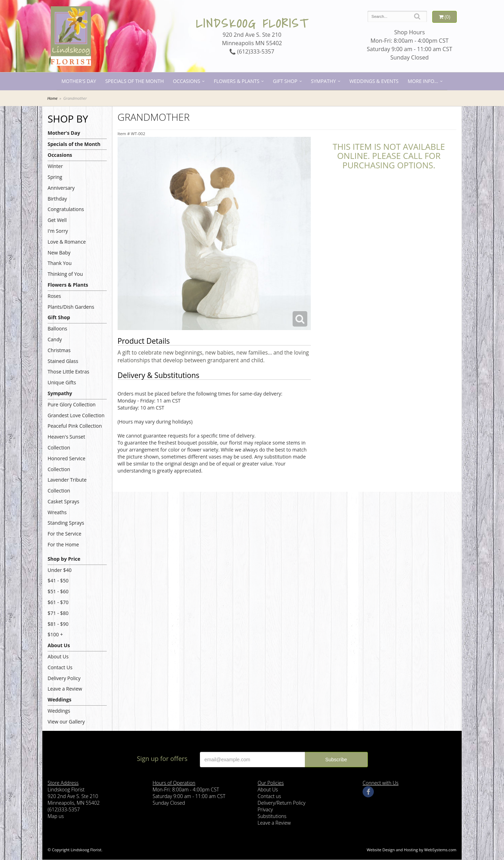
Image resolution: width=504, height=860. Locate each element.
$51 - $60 (58, 591)
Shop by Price (64, 559)
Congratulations (66, 209)
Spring (55, 177)
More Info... (423, 81)
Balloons (57, 328)
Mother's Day (79, 81)
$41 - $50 (58, 581)
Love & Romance (67, 242)
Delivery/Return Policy (282, 803)
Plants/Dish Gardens (71, 307)
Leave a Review (65, 689)
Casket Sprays (64, 501)
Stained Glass (63, 361)
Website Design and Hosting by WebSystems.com (412, 850)
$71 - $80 (58, 613)
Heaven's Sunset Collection (66, 442)
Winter (55, 166)
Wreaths (57, 512)
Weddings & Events (374, 81)
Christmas (59, 350)
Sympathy (323, 81)
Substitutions (272, 816)
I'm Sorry (58, 231)
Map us (56, 816)
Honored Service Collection (66, 464)
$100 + (55, 634)
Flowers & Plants (237, 81)
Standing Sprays (66, 523)
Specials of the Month (135, 81)
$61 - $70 (58, 602)
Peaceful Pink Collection (75, 426)
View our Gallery (66, 722)
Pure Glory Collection (72, 404)
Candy (55, 339)
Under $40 (60, 570)
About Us (59, 645)
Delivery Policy (64, 678)
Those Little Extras (68, 372)
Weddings (59, 700)
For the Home (63, 544)
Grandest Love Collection (76, 415)
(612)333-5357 (252, 51)
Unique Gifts (62, 382)
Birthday (57, 199)
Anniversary (61, 188)
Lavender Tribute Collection (67, 485)
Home (52, 98)
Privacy (265, 809)
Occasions (187, 81)
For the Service (64, 534)
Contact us (269, 796)
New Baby (59, 253)
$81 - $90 (58, 624)
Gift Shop (285, 81)
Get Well (57, 220)
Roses (54, 296)
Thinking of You (65, 274)
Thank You (60, 263)
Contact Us (60, 667)
